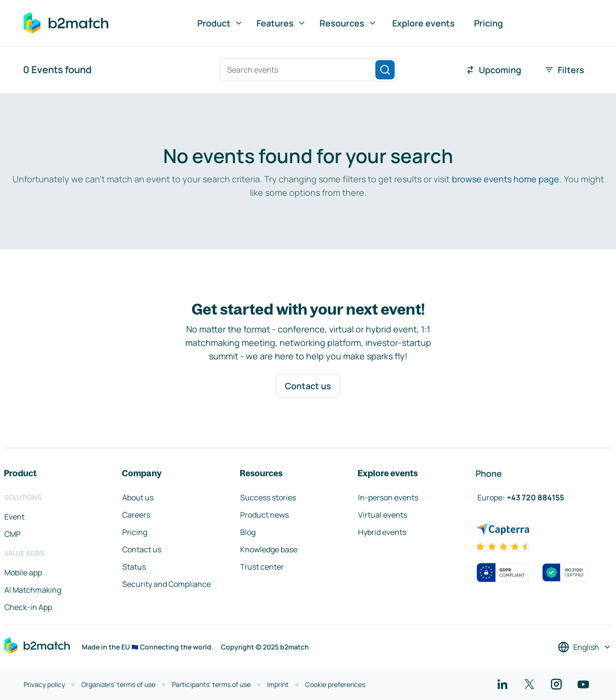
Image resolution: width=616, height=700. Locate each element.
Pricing (488, 23)
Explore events (423, 23)
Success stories (268, 497)
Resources (348, 23)
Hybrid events (382, 532)
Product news (264, 515)
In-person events (388, 497)
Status (134, 567)
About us (138, 497)
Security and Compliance (167, 584)
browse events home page (506, 179)
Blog (248, 532)
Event (14, 517)
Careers (136, 515)
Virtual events (383, 515)
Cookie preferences (335, 684)
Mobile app (23, 573)
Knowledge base (269, 549)
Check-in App (28, 607)
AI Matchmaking (33, 590)
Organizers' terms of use (118, 684)
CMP (13, 534)
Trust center (262, 567)
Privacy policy (44, 684)
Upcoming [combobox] (493, 70)
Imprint (278, 684)
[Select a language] (585, 647)
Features (281, 23)
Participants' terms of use (211, 684)
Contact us (308, 386)
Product (220, 23)
